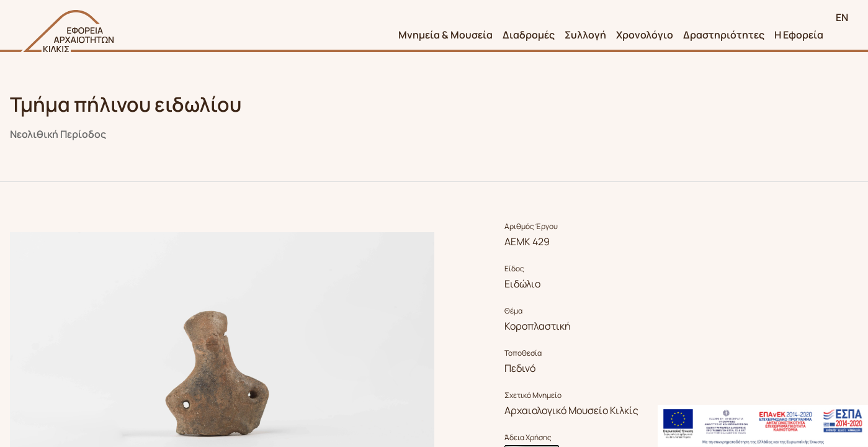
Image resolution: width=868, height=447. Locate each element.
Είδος (514, 269)
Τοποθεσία (523, 353)
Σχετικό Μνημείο (533, 395)
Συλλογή (585, 35)
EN (842, 17)
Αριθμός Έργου (531, 227)
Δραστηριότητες (724, 35)
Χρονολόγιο (645, 35)
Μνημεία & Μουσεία (445, 35)
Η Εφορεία (799, 35)
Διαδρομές (529, 35)
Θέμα (513, 311)
